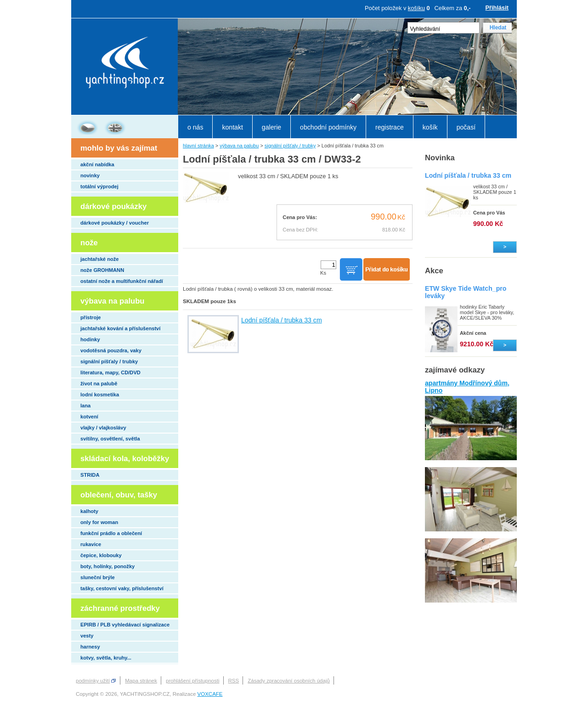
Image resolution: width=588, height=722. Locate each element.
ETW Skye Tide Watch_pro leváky (466, 292)
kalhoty (89, 511)
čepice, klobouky (101, 555)
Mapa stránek (141, 681)
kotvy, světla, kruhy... (106, 658)
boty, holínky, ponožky (107, 566)
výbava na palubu (239, 146)
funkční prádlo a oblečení (111, 533)
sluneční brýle (98, 577)
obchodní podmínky (328, 127)
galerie (271, 127)
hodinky (90, 339)
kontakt (232, 127)
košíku (416, 8)
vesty (87, 636)
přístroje (91, 317)
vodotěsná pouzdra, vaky (111, 350)
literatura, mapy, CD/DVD (110, 372)
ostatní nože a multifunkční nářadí (122, 281)
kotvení (89, 417)
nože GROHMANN (102, 270)
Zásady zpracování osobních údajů (289, 681)
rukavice (91, 544)
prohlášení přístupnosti (193, 681)
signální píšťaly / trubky (109, 361)
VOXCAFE (210, 694)
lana (85, 406)
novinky (90, 175)
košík (430, 127)
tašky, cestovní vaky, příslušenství (122, 588)
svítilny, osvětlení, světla (110, 439)
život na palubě (99, 384)
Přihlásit (497, 8)
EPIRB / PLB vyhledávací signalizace (125, 625)
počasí (466, 127)
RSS (234, 681)
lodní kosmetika (100, 395)
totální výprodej (99, 186)
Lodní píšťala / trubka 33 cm (282, 320)
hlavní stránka (198, 146)
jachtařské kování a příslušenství (120, 328)
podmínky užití (93, 681)
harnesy (90, 647)
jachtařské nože (99, 259)
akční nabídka (97, 164)
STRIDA (90, 475)
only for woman (99, 522)
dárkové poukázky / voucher (115, 223)
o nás (195, 127)
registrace (390, 127)
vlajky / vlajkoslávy (103, 428)
